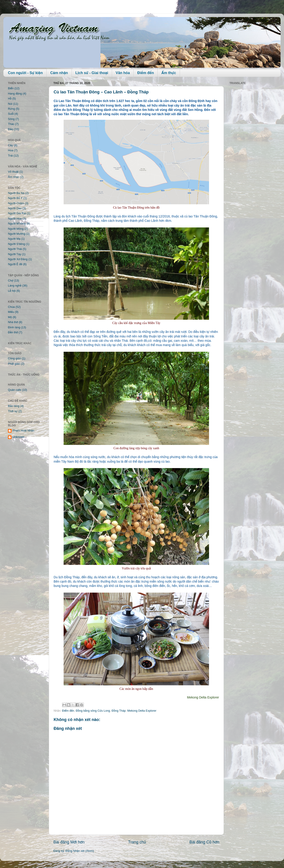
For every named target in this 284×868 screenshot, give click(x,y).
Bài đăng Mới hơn (69, 842)
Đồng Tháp (119, 711)
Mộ (10, 317)
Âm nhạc (14, 177)
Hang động (15, 94)
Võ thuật (13, 172)
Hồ (10, 99)
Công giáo (14, 359)
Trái (10, 156)
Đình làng (14, 327)
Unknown (19, 437)
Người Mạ (14, 239)
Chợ (11, 281)
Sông (11, 119)
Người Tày (15, 254)
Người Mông (16, 229)
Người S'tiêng (16, 244)
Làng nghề (15, 286)
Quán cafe (15, 390)
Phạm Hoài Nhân (23, 431)
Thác (11, 124)
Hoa (11, 150)
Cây (10, 145)
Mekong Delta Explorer (142, 711)
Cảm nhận (59, 73)
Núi (10, 104)
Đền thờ (13, 332)
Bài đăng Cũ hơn (204, 842)
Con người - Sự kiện (25, 73)
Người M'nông (17, 224)
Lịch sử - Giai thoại (92, 73)
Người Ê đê (15, 264)
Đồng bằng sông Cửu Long (93, 711)
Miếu (11, 312)
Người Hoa (15, 219)
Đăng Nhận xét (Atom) (80, 851)
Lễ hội (12, 291)
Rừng (11, 109)
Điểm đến (146, 73)
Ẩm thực (169, 73)
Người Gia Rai (17, 213)
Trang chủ (137, 842)
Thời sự (13, 411)
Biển (11, 88)
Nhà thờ (13, 322)
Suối (11, 114)
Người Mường (17, 234)
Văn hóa (123, 73)
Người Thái (15, 249)
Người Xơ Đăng (18, 259)
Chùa (11, 307)
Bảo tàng (14, 406)
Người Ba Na (16, 193)
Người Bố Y (15, 198)
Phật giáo (14, 364)
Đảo (11, 129)
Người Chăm (16, 203)
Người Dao (15, 208)
